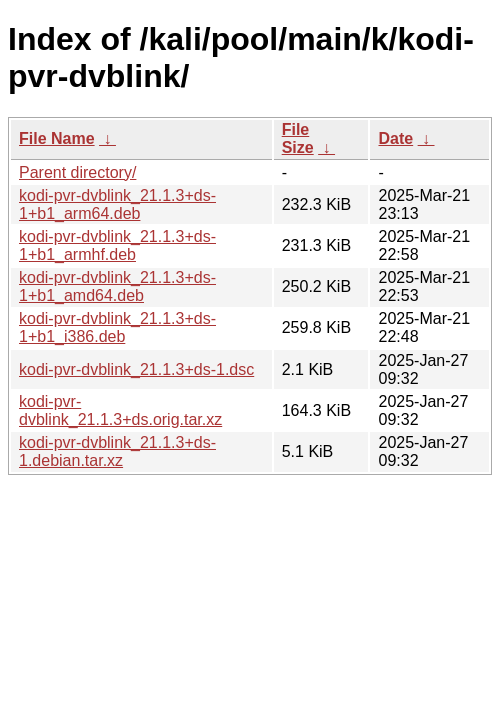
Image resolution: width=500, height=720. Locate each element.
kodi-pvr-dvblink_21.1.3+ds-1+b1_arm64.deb (117, 204)
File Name (57, 138)
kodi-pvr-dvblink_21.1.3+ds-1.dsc (136, 369)
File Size (298, 138)
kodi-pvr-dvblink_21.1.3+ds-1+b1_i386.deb (117, 327)
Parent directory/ (77, 172)
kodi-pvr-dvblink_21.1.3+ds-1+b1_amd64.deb (117, 286)
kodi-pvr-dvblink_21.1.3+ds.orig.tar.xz (120, 410)
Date (395, 138)
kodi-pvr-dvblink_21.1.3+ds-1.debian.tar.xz (117, 451)
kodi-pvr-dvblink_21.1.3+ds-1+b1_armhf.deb (117, 245)
